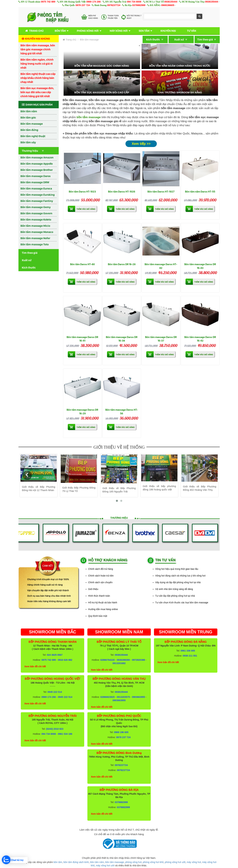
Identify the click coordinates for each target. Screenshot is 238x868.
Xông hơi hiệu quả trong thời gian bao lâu (177, 569)
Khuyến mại (168, 31)
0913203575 (123, 697)
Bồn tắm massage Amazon (37, 157)
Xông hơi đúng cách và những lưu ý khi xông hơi (180, 576)
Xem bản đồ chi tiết (35, 666)
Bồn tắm (60, 31)
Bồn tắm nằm (29, 111)
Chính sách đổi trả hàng (101, 569)
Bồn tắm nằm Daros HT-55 (200, 192)
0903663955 (139, 697)
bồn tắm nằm (97, 862)
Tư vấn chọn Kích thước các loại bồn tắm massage (182, 602)
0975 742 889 (48, 2)
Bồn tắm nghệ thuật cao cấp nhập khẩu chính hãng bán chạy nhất (38, 78)
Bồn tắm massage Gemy (36, 207)
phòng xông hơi (133, 862)
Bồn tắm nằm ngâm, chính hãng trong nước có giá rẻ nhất (37, 64)
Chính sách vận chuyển (100, 582)
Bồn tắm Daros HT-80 (82, 264)
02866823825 (108, 697)
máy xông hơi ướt (105, 865)
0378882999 (139, 5)
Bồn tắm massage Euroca (36, 188)
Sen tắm (144, 31)
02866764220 (108, 660)
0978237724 (114, 5)
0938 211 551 (190, 656)
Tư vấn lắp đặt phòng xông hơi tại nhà (175, 596)
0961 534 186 (65, 734)
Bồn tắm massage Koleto (36, 220)
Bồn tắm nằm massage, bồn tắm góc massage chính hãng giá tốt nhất (38, 49)
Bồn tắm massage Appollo (37, 164)
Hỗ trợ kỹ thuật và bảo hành (103, 602)
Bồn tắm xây (28, 142)
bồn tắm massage (115, 862)
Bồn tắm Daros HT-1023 (82, 192)
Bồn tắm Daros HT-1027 (161, 192)
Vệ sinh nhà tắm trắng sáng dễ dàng (174, 589)
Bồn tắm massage (32, 124)
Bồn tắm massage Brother (37, 170)
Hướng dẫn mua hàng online (103, 609)
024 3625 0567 (55, 655)
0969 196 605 (121, 732)
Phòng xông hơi (88, 31)
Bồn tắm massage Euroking (38, 195)
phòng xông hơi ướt (175, 862)
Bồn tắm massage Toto (35, 244)
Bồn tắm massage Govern (36, 213)
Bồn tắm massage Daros (35, 176)
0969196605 (168, 5)
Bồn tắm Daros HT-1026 (122, 192)
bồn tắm (58, 862)
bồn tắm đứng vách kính (76, 862)
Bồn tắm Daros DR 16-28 (122, 264)
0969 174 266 (94, 2)
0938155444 (171, 2)
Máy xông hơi (119, 31)
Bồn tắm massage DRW (35, 182)
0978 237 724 (83, 5)
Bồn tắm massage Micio (35, 226)
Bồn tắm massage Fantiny (37, 201)
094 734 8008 (134, 2)
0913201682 (119, 663)
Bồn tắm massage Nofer (35, 238)
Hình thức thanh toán (99, 596)
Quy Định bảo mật (98, 616)
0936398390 (123, 660)
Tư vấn (192, 31)
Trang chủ (34, 31)
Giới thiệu (93, 589)
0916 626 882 (65, 660)
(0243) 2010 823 (55, 729)
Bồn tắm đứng (29, 130)
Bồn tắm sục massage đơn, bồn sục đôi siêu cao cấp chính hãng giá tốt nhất (37, 92)
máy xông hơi (194, 862)
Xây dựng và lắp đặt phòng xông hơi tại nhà (178, 582)
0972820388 (139, 660)
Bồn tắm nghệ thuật (33, 136)
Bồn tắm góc (28, 117)
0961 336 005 (188, 651)
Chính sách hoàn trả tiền (101, 576)
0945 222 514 (55, 692)
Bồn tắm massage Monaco (37, 232)
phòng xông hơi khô (153, 862)
